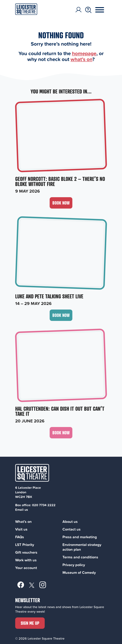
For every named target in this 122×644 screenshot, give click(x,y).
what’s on (81, 59)
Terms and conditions (80, 557)
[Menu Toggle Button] (102, 10)
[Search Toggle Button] (88, 10)
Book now (61, 203)
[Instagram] (43, 585)
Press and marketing (80, 537)
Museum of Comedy (79, 572)
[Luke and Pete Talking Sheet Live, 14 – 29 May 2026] (61, 262)
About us (70, 521)
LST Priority (25, 545)
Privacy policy (74, 565)
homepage (84, 53)
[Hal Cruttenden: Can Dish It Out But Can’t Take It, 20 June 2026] (61, 377)
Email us (22, 509)
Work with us (26, 560)
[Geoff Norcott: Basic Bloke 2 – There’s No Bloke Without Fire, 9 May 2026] (61, 147)
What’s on (23, 521)
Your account (26, 568)
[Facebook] (21, 585)
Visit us (21, 529)
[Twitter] (32, 585)
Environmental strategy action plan (82, 547)
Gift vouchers (26, 552)
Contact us (72, 529)
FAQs (20, 537)
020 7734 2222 (44, 505)
